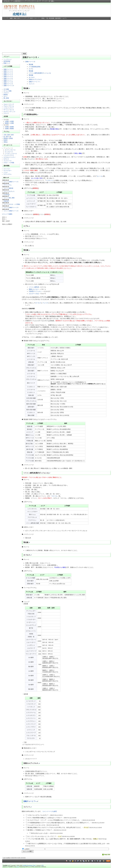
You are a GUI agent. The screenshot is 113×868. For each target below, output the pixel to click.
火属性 (7, 121)
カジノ (6, 96)
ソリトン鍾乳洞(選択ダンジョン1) (40, 73)
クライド (6, 113)
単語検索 (52, 18)
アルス (6, 106)
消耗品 (6, 142)
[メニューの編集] (7, 214)
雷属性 (12, 127)
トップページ (8, 59)
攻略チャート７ (8, 80)
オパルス (32, 77)
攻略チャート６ (8, 78)
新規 (43, 18)
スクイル (54, 496)
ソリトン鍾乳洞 (34, 287)
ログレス (6, 159)
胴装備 (6, 138)
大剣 (5, 135)
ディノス (13, 112)
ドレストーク (8, 161)
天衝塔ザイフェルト (35, 291)
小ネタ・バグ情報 (9, 163)
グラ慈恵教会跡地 (35, 67)
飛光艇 (31, 64)
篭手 (7, 137)
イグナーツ (50, 180)
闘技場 (6, 95)
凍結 (15, 18)
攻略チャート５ (8, 76)
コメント (32, 84)
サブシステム (8, 174)
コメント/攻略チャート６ (11, 182)
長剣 (9, 135)
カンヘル (100, 176)
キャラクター (8, 171)
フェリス (45, 303)
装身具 (6, 140)
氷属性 (7, 127)
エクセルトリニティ (9, 157)
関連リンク (7, 63)
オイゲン (6, 112)
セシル (12, 110)
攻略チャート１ (8, 69)
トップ (6, 18)
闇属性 (12, 129)
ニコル (6, 108)
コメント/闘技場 (8, 188)
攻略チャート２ (8, 71)
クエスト (6, 93)
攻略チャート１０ (9, 86)
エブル (31, 69)
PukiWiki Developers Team (29, 866)
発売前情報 (7, 61)
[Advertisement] (57, 36)
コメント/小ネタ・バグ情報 (12, 204)
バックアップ (25, 18)
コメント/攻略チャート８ (11, 211)
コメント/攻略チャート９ (11, 207)
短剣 (12, 135)
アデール (11, 106)
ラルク (6, 104)
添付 (31, 18)
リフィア (11, 104)
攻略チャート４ (8, 75)
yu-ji (18, 867)
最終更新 (58, 18)
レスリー (11, 108)
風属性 (7, 123)
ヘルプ (64, 18)
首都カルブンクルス (35, 79)
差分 (19, 18)
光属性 (7, 129)
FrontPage (7, 195)
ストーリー (7, 169)
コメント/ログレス (9, 191)
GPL (43, 866)
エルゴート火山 (34, 294)
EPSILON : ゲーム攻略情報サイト (14, 1)
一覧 (47, 18)
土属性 (12, 123)
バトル (6, 172)
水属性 (12, 121)
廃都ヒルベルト (34, 289)
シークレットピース (11, 154)
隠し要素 (6, 98)
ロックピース (9, 152)
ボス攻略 (6, 89)
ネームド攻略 (8, 91)
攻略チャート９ (8, 84)
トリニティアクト (9, 155)
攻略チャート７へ (35, 82)
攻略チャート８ (8, 82)
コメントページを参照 (50, 811)
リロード (36, 18)
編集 (11, 18)
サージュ (6, 110)
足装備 (11, 138)
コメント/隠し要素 (9, 198)
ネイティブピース (10, 150)
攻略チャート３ (8, 73)
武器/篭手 (6, 201)
